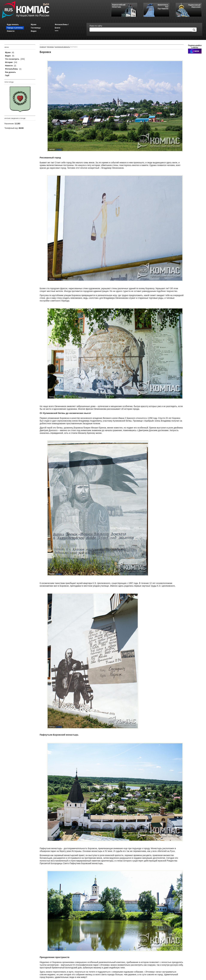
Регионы (50, 47)
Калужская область (62, 47)
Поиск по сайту (96, 26)
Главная (43, 47)
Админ (59, 149)
